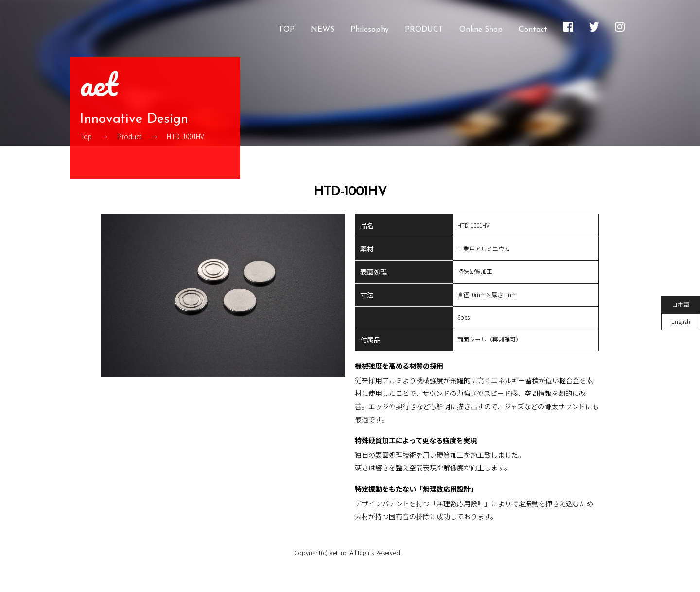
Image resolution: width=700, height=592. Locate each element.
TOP (287, 30)
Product (129, 139)
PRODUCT (424, 30)
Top (86, 139)
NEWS (323, 30)
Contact (533, 30)
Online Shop (481, 30)
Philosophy (370, 30)
